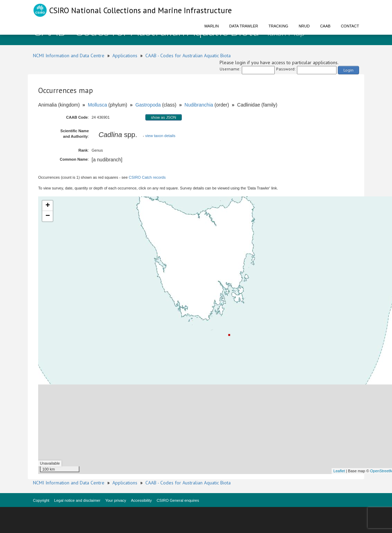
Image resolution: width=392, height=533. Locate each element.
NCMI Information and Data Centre (69, 56)
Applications (125, 56)
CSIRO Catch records (147, 177)
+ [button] (48, 206)
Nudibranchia (199, 105)
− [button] (48, 216)
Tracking (278, 26)
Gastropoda (148, 105)
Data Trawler (244, 26)
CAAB (325, 26)
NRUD (304, 26)
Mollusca (97, 105)
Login (348, 70)
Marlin (212, 26)
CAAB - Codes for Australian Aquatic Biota (188, 56)
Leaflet (339, 471)
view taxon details (160, 136)
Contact (350, 26)
